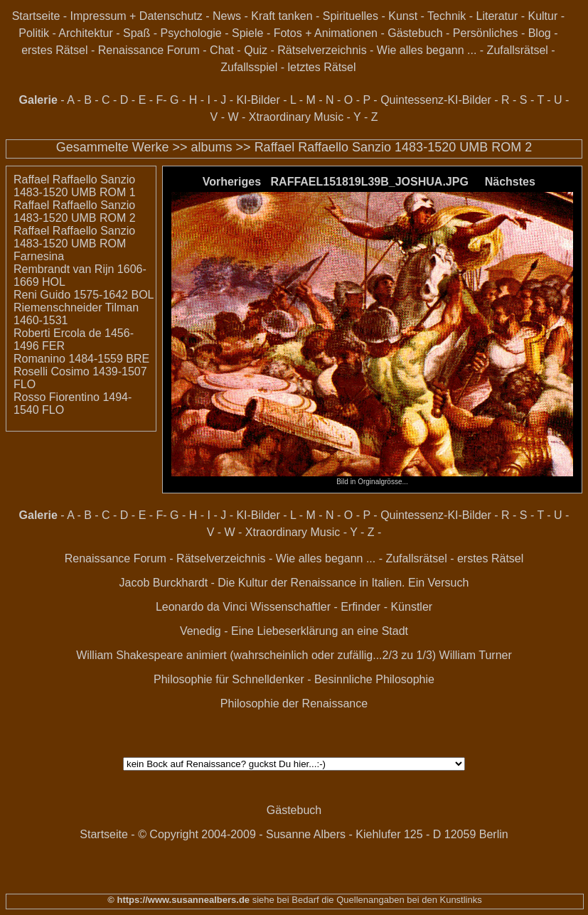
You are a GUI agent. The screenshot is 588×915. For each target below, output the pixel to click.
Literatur (497, 16)
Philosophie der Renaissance (294, 703)
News (227, 16)
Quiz (256, 50)
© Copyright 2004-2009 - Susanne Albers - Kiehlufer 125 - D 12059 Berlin (323, 834)
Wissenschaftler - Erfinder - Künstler (341, 607)
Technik (447, 16)
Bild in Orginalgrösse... (372, 478)
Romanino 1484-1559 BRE (81, 359)
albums (212, 147)
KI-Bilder (258, 100)
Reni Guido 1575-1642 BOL (84, 295)
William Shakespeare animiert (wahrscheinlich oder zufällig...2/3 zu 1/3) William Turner (294, 655)
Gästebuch (415, 33)
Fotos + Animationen (326, 33)
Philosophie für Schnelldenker (229, 679)
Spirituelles (351, 16)
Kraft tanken (282, 16)
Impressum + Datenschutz (137, 16)
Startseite (36, 16)
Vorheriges (232, 182)
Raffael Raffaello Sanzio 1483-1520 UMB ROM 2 (394, 147)
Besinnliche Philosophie (374, 679)
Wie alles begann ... (427, 50)
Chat (222, 50)
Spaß (137, 33)
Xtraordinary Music (296, 117)
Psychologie (191, 33)
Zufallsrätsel (518, 50)
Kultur (542, 16)
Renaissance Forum (149, 50)
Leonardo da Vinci (202, 607)
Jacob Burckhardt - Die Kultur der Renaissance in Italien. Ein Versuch (294, 583)
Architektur (85, 33)
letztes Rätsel (321, 67)
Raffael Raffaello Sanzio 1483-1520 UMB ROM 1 (75, 186)
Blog (540, 33)
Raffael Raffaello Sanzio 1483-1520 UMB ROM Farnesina (74, 244)
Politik (34, 33)
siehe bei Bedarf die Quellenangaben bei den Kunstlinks (366, 900)
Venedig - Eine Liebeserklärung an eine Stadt (294, 631)
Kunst (403, 16)
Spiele (247, 33)
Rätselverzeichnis (322, 50)
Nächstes (510, 182)
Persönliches (486, 33)
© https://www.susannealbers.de (178, 900)
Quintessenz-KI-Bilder (436, 100)
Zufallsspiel (249, 67)
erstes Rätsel (54, 50)
